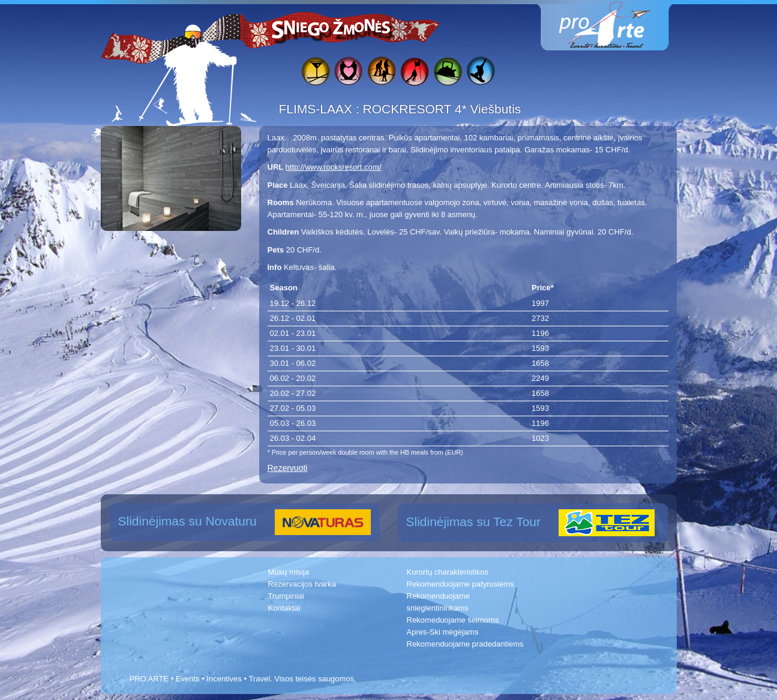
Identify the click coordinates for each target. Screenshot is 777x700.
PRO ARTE (149, 679)
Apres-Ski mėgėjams (443, 632)
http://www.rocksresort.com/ (334, 167)
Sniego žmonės (332, 28)
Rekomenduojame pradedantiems (465, 644)
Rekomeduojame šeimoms (453, 620)
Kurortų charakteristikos (448, 572)
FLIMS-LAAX (317, 109)
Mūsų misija (289, 572)
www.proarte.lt (614, 25)
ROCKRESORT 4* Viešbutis (442, 109)
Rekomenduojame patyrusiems (460, 584)
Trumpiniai (286, 596)
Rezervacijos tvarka (302, 584)
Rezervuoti (288, 468)
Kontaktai (284, 608)
